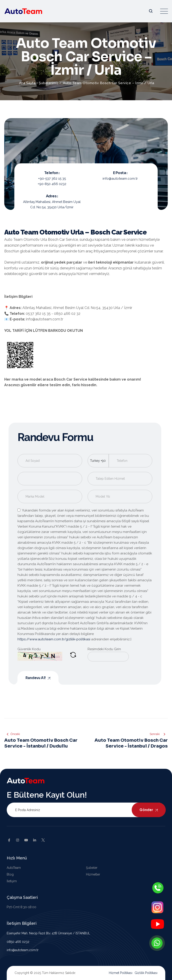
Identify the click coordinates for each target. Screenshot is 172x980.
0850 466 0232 (18, 942)
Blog (10, 874)
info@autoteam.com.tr (23, 950)
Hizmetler (93, 874)
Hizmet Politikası (121, 973)
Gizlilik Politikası (146, 973)
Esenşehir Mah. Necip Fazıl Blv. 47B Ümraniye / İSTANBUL (48, 933)
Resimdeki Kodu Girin (104, 649)
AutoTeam (14, 868)
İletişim (12, 881)
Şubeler (92, 868)
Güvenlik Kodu (29, 649)
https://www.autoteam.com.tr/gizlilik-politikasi (54, 639)
